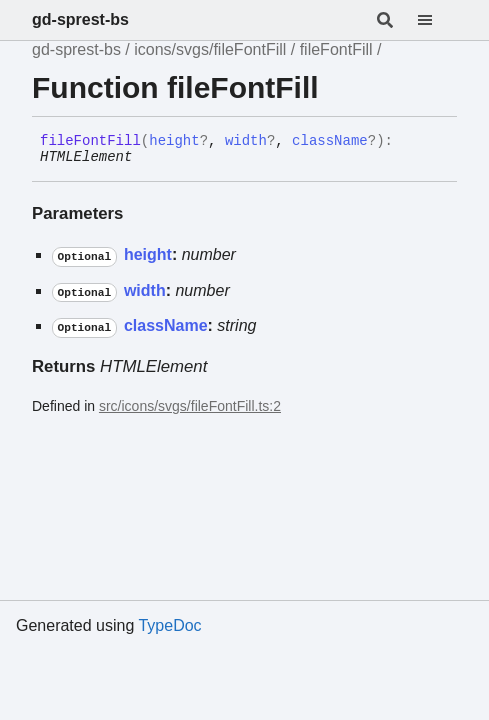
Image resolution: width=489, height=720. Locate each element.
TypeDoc (169, 625)
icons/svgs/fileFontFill (210, 49)
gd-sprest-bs (80, 19)
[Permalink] (147, 158)
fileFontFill (336, 49)
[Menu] (437, 20)
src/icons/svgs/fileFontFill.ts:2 (190, 406)
